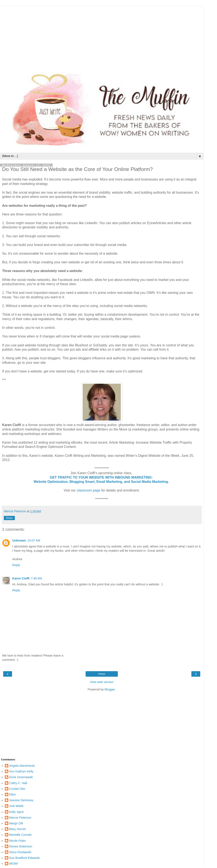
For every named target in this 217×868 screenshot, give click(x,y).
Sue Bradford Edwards (24, 858)
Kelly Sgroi (16, 812)
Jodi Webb (16, 806)
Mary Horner (18, 829)
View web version (102, 682)
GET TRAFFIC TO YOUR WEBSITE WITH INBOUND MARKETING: (102, 477)
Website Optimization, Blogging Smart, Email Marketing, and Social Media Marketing (101, 482)
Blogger (110, 689)
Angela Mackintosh (22, 766)
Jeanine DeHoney (21, 800)
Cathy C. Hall (18, 783)
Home (102, 674)
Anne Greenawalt (21, 777)
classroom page (89, 490)
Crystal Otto (17, 789)
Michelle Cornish (20, 835)
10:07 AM (34, 540)
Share (9, 518)
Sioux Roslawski (20, 852)
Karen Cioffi (21, 578)
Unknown (19, 540)
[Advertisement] (102, 36)
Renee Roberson (21, 846)
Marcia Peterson (20, 818)
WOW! (14, 864)
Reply (16, 565)
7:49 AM (37, 578)
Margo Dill (16, 823)
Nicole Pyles (17, 841)
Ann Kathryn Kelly (21, 771)
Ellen (13, 794)
